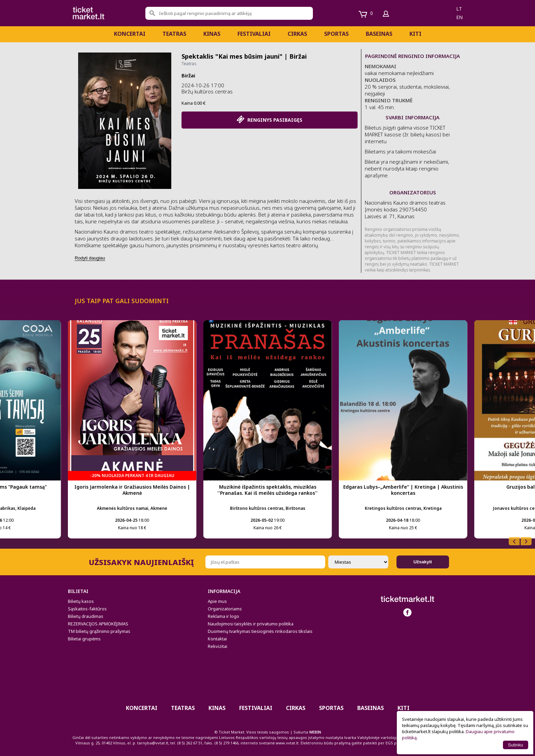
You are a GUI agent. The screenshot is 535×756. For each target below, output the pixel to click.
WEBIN (315, 732)
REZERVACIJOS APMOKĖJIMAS (98, 624)
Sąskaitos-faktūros (87, 609)
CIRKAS (297, 34)
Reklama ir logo (223, 616)
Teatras (174, 34)
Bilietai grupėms (84, 639)
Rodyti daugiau (90, 258)
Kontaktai (217, 639)
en (459, 17)
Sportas (336, 34)
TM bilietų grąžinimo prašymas (99, 631)
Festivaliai (254, 34)
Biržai (188, 75)
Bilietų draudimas (86, 616)
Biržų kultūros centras (207, 91)
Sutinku (516, 745)
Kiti (415, 34)
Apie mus (217, 601)
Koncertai (130, 34)
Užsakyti (423, 562)
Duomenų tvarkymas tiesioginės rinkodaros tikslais (260, 631)
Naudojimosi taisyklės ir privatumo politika (251, 624)
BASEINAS (379, 34)
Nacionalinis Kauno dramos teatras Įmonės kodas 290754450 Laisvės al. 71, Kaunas (405, 209)
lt (459, 9)
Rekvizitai (218, 646)
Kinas (212, 34)
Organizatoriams (225, 609)
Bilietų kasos (81, 601)
